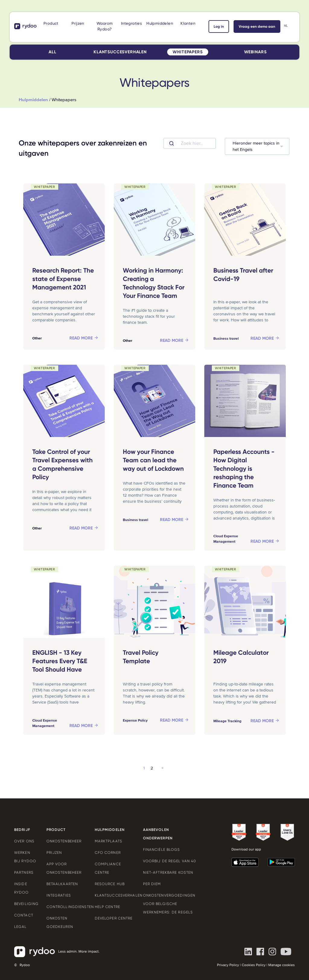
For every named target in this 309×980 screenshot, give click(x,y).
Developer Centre (114, 918)
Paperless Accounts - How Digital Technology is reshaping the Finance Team (244, 469)
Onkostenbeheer (64, 841)
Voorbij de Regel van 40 (170, 861)
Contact (24, 915)
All (53, 52)
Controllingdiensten (66, 907)
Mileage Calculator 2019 (241, 657)
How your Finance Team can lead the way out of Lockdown (153, 460)
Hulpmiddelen (160, 23)
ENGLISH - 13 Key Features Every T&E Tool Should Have (60, 661)
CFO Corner (108, 853)
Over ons (24, 841)
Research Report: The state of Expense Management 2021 (63, 279)
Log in (219, 27)
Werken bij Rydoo (25, 857)
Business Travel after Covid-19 (243, 275)
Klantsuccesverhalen (120, 52)
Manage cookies (282, 965)
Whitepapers (188, 52)
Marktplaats (108, 841)
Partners (24, 872)
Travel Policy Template (141, 657)
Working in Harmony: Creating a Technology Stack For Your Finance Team (154, 283)
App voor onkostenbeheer (64, 868)
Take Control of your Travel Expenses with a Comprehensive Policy (62, 464)
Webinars (255, 52)
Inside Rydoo (22, 888)
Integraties (131, 23)
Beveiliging (26, 904)
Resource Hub (110, 884)
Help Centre (107, 907)
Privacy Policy (228, 965)
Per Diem (152, 884)
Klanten (188, 23)
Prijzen (78, 23)
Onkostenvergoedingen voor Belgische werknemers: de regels (169, 904)
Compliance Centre (108, 868)
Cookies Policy (254, 965)
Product (51, 23)
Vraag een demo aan (257, 27)
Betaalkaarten (62, 884)
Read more (81, 338)
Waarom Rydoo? (105, 26)
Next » (162, 768)
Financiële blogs (162, 850)
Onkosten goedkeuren (60, 922)
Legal (21, 927)
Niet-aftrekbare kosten (168, 872)
